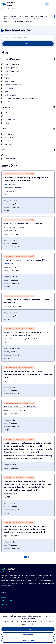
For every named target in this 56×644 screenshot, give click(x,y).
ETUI (5, 184)
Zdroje (4, 608)
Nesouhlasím (28, 635)
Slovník (4, 604)
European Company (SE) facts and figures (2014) (25, 260)
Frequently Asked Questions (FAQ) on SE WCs (23, 224)
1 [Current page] (25, 557)
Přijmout (28, 629)
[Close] (53, 17)
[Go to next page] (29, 557)
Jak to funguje (7, 600)
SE (44, 458)
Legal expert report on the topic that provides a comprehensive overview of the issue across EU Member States (28, 374)
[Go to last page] (31, 557)
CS (47, 4)
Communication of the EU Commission (21, 407)
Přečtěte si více (28, 640)
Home (3, 9)
